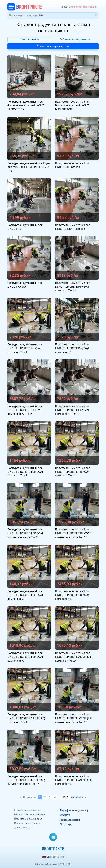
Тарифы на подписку (74, 810)
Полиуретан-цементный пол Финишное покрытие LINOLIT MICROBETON (26, 105)
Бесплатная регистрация (83, 7)
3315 (65, 797)
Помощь (66, 824)
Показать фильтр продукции (53, 46)
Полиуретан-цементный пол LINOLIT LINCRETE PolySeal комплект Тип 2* (73, 287)
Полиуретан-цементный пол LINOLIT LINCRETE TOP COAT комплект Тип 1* (73, 472)
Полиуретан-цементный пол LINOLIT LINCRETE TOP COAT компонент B (73, 595)
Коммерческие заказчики (28, 810)
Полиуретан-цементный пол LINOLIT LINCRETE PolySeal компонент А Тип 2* (25, 410)
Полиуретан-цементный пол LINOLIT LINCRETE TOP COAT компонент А (25, 657)
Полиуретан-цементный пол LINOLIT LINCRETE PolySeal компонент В (73, 348)
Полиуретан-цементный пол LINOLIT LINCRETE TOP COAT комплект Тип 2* (25, 472)
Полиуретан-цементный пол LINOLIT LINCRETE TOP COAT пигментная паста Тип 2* (25, 533)
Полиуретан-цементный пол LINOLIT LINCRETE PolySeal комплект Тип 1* (25, 348)
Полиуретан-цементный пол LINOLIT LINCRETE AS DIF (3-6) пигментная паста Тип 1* (26, 780)
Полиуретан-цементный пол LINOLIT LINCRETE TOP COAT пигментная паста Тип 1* (73, 533)
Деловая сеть (22, 828)
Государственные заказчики (30, 814)
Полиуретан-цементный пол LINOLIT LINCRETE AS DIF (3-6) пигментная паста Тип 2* (74, 718)
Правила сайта (70, 820)
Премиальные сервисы (27, 823)
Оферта (65, 815)
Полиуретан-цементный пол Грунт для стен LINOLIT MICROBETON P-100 (29, 167)
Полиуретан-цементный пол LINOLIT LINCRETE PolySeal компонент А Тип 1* (73, 410)
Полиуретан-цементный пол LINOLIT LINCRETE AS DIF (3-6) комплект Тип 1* (26, 718)
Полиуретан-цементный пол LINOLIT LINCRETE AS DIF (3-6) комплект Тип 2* (74, 657)
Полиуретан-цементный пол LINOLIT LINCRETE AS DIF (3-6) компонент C (74, 780)
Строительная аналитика (28, 819)
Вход (64, 7)
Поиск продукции (30, 39)
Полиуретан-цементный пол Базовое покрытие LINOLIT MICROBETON (73, 105)
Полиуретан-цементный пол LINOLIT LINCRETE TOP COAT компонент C (25, 595)
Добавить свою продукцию (75, 39)
